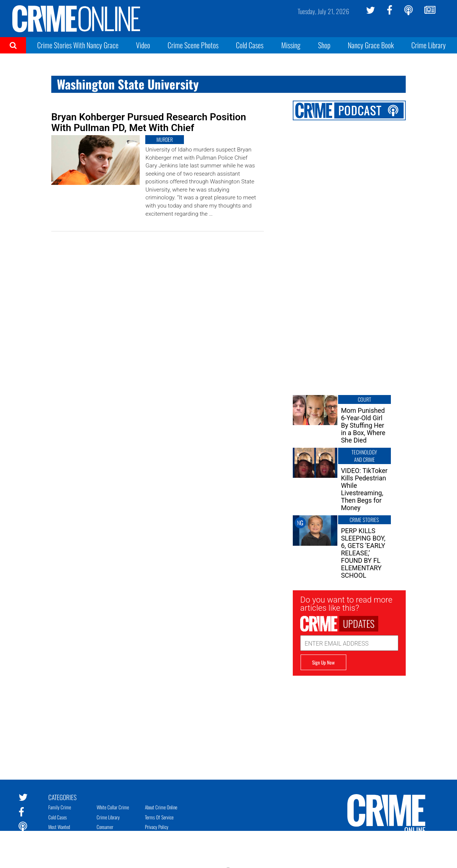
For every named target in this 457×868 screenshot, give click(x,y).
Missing (291, 45)
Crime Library (429, 45)
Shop (324, 45)
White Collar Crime (113, 807)
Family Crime (60, 807)
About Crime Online (161, 807)
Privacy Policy (157, 827)
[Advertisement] (349, 722)
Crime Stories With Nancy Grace (78, 45)
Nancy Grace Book (371, 45)
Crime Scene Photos (193, 45)
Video (143, 45)
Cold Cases (250, 45)
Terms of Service (159, 817)
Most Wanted (59, 827)
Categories (62, 797)
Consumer (105, 827)
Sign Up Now (323, 662)
